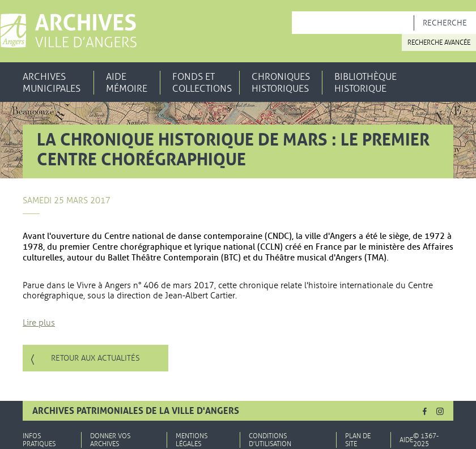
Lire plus (39, 323)
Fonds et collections (202, 83)
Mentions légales (192, 440)
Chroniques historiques (281, 83)
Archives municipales (52, 83)
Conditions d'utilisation (270, 440)
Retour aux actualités (95, 358)
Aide (406, 440)
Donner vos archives (110, 440)
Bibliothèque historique (365, 83)
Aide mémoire (127, 83)
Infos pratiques (39, 440)
